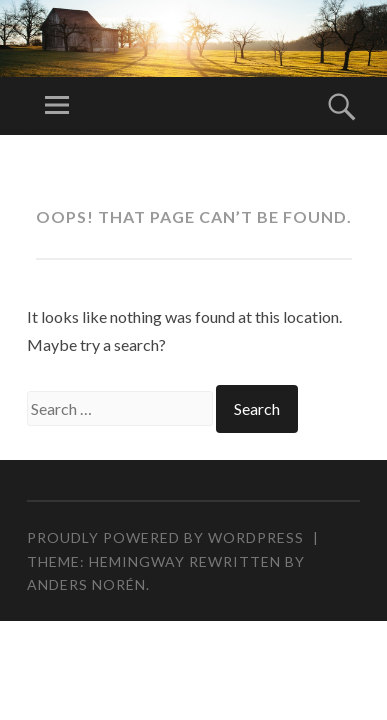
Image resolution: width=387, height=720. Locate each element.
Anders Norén (86, 584)
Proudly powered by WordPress (165, 537)
